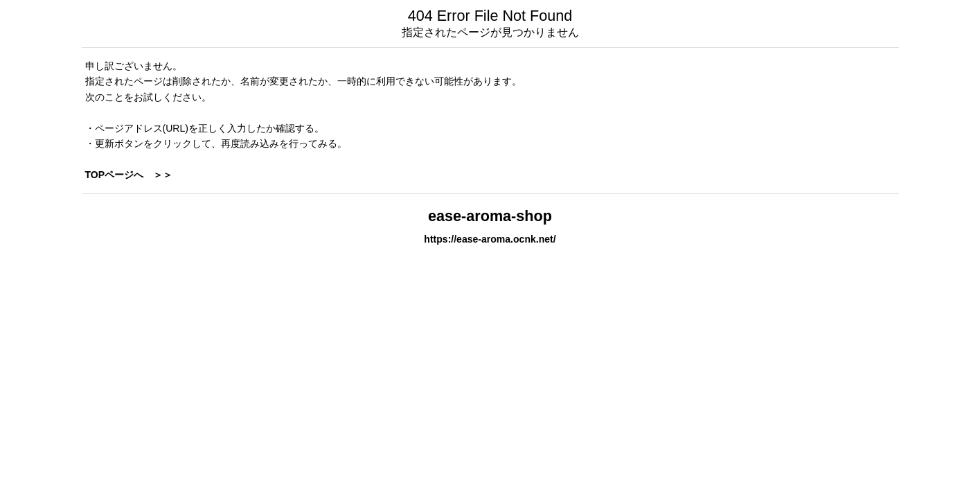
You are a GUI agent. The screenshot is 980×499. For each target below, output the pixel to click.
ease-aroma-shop (490, 216)
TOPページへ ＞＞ (129, 175)
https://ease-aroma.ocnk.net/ (490, 239)
